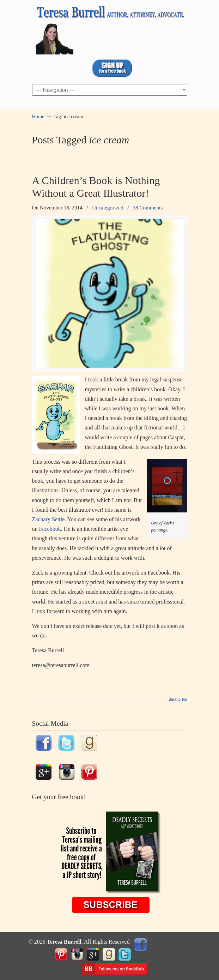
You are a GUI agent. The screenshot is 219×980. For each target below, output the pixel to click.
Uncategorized (108, 207)
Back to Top (178, 700)
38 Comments (148, 207)
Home (38, 117)
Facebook (50, 529)
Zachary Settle (48, 519)
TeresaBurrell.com (110, 29)
